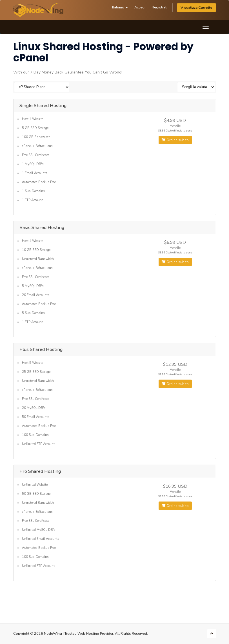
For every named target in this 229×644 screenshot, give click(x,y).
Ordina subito (175, 140)
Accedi (140, 7)
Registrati (160, 7)
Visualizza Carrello (196, 7)
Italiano (120, 7)
